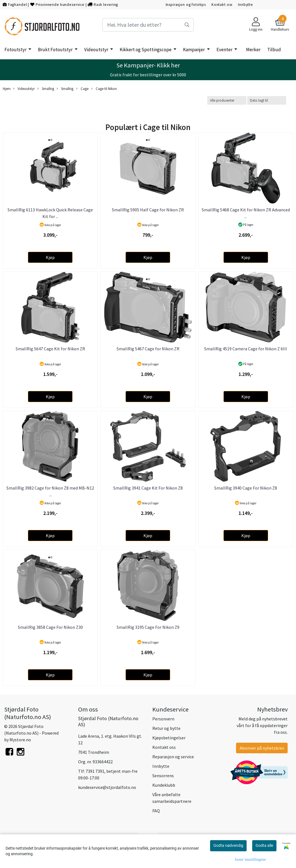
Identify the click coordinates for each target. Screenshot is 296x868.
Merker (253, 50)
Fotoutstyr (16, 50)
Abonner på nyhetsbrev (262, 748)
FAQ (156, 811)
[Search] (148, 25)
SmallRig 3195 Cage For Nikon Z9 (148, 627)
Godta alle (264, 845)
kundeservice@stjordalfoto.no (107, 787)
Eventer (225, 50)
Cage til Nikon (104, 89)
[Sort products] (267, 100)
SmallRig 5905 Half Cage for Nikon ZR (148, 210)
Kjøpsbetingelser (169, 738)
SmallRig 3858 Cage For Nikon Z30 (50, 627)
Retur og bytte (166, 728)
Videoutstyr (97, 50)
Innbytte (246, 5)
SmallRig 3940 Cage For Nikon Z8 (246, 488)
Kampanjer (194, 50)
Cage (82, 89)
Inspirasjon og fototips (186, 5)
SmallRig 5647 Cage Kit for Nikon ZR (50, 349)
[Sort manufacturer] (227, 100)
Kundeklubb (164, 785)
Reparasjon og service (173, 757)
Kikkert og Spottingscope (146, 50)
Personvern (163, 719)
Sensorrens (163, 776)
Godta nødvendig (228, 845)
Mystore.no (20, 740)
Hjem (7, 89)
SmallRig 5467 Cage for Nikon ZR (148, 349)
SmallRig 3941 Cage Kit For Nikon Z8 (148, 488)
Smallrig (46, 89)
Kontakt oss (222, 5)
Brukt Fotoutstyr (56, 50)
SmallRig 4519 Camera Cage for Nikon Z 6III (246, 349)
